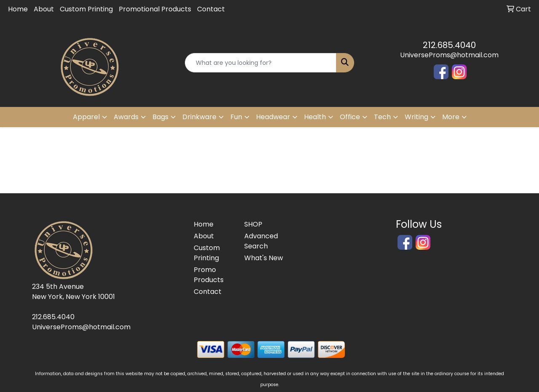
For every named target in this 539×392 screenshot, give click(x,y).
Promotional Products (155, 9)
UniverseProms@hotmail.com (449, 55)
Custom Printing (86, 9)
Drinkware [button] (199, 117)
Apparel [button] (86, 117)
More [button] (451, 117)
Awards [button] (126, 117)
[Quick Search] (261, 63)
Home (18, 9)
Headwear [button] (273, 117)
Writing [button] (416, 117)
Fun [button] (236, 117)
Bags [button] (160, 117)
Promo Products (209, 275)
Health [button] (315, 117)
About (44, 9)
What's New (264, 258)
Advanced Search (261, 241)
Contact (211, 9)
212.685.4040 (449, 45)
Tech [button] (382, 117)
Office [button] (350, 117)
